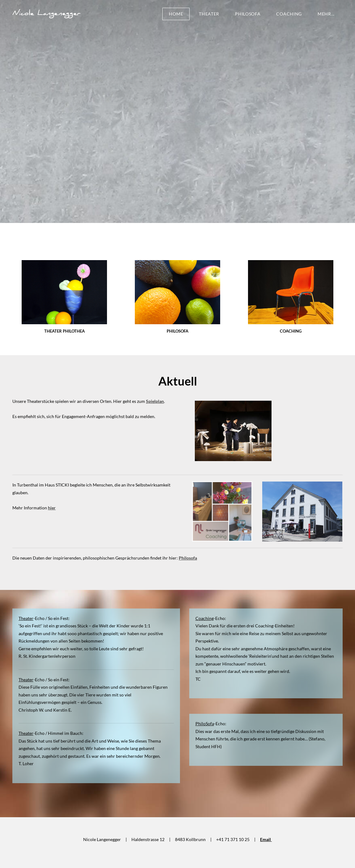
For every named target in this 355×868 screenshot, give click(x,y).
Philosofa (188, 558)
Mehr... (326, 14)
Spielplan (155, 401)
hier (52, 508)
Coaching (289, 14)
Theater (209, 14)
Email (266, 839)
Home (176, 14)
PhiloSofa (248, 14)
